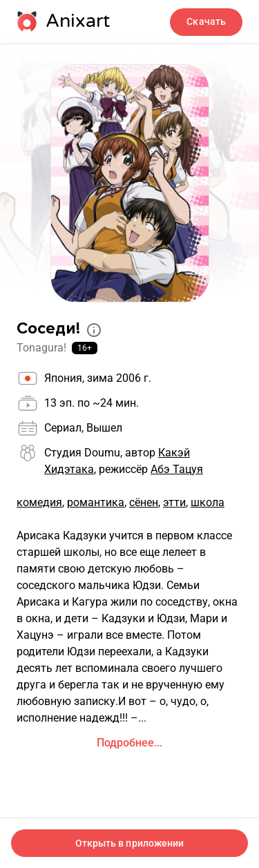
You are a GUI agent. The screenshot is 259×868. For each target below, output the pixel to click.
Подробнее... (129, 743)
